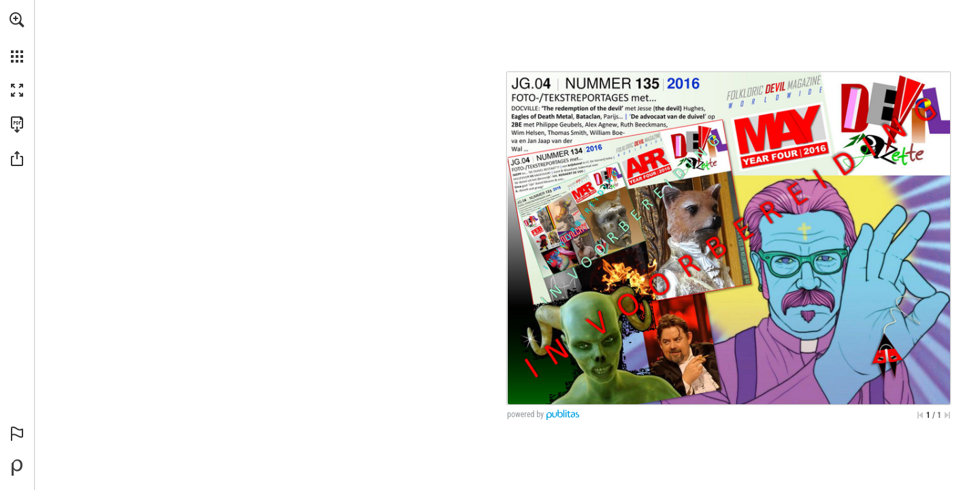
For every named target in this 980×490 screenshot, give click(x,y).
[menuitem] (17, 37)
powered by (525, 414)
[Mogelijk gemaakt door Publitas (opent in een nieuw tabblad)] (17, 468)
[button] (17, 20)
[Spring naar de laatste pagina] (947, 415)
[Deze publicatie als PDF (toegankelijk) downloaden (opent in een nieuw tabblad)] (17, 125)
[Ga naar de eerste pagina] (920, 415)
